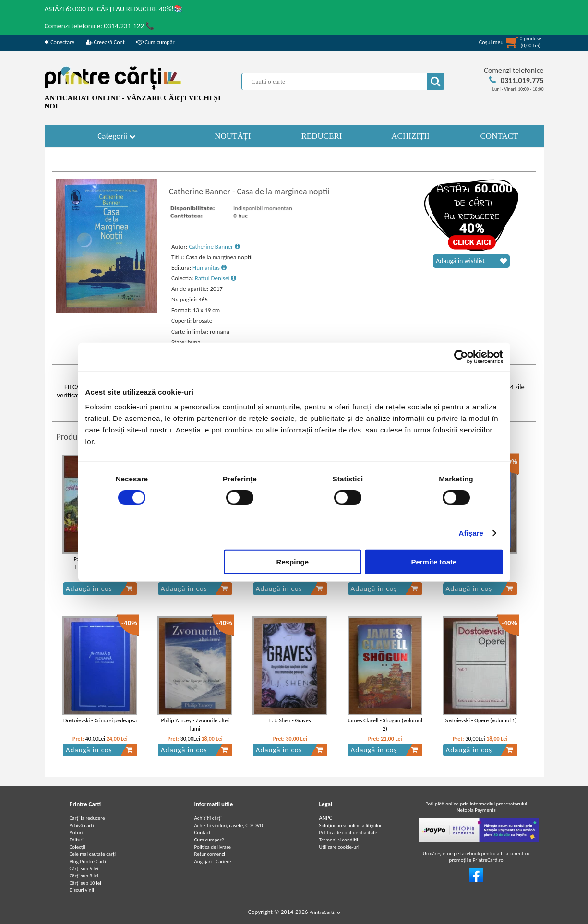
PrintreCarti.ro (324, 912)
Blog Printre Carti (88, 861)
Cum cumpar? (209, 840)
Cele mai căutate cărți (93, 854)
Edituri (77, 840)
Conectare (60, 42)
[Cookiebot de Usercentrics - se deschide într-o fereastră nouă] (461, 357)
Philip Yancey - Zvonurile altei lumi (195, 725)
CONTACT (499, 136)
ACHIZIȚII (410, 136)
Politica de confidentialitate (348, 833)
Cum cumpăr (156, 42)
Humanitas (210, 268)
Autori (76, 833)
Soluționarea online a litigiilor (351, 825)
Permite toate (434, 562)
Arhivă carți (82, 825)
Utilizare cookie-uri (339, 847)
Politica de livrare (213, 847)
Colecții (78, 847)
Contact (203, 833)
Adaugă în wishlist (471, 261)
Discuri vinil (82, 890)
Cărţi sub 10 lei (85, 883)
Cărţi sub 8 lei (84, 876)
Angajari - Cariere (213, 861)
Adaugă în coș (99, 588)
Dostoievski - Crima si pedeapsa (100, 720)
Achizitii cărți (208, 818)
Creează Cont (105, 42)
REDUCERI (322, 136)
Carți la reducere (87, 818)
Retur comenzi (210, 854)
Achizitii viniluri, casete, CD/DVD (229, 825)
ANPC (326, 818)
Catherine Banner (214, 246)
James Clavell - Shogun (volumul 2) (385, 725)
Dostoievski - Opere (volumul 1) (480, 720)
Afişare (471, 533)
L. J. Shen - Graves (290, 720)
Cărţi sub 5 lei (84, 869)
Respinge (293, 562)
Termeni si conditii (339, 840)
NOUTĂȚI (233, 136)
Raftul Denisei (216, 278)
